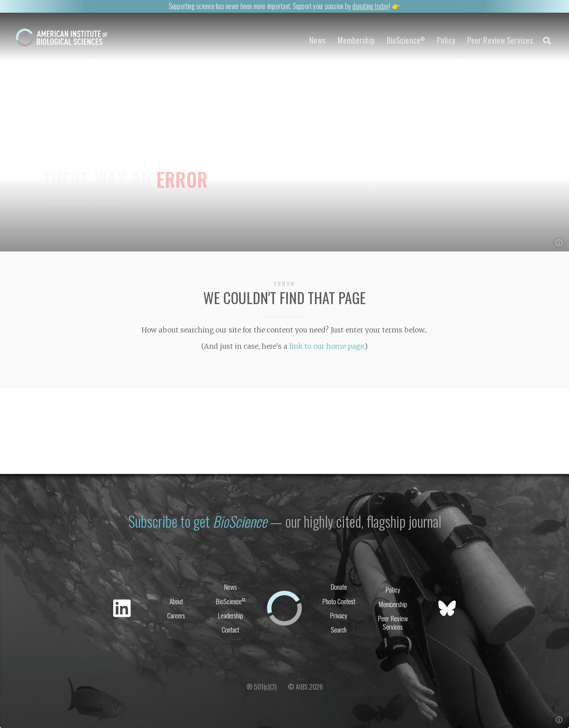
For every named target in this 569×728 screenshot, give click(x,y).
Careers (176, 615)
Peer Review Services (500, 40)
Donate (339, 587)
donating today (371, 6)
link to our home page (327, 346)
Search (339, 629)
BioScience (406, 40)
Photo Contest (339, 601)
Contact (230, 629)
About (176, 601)
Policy (446, 40)
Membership (356, 40)
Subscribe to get (198, 521)
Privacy (339, 615)
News (317, 40)
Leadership (230, 615)
